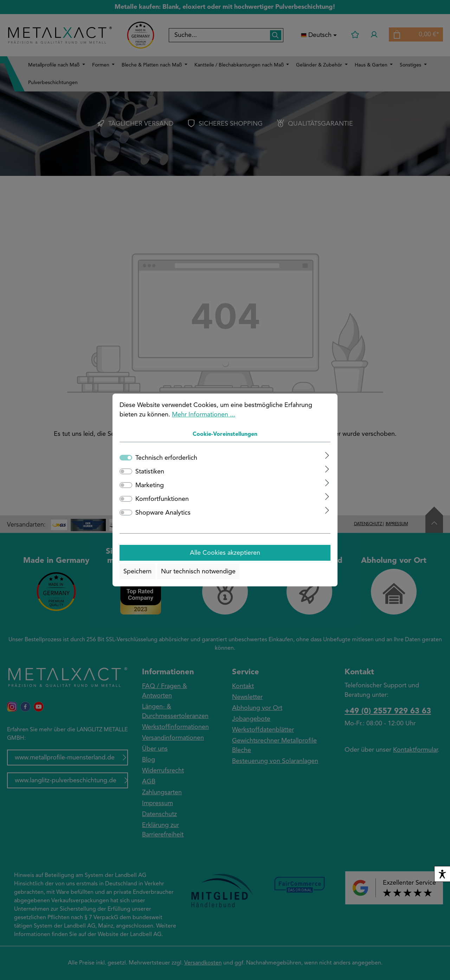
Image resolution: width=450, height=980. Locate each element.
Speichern (137, 572)
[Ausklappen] (327, 455)
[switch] (126, 471)
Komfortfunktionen (162, 499)
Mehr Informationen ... (204, 415)
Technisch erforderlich (166, 458)
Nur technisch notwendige (198, 572)
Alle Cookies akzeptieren (225, 553)
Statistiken (150, 472)
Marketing (150, 485)
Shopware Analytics (163, 513)
